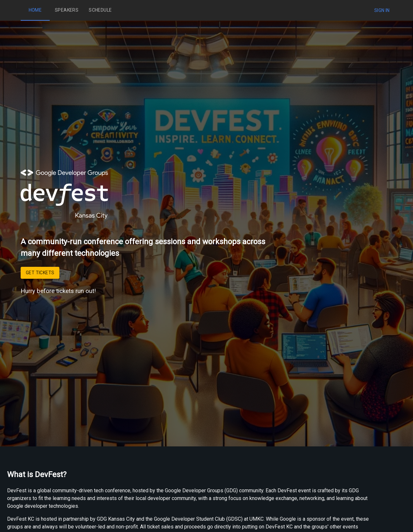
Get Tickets (40, 273)
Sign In (382, 10)
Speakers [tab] (67, 10)
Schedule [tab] (100, 10)
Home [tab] (35, 10)
